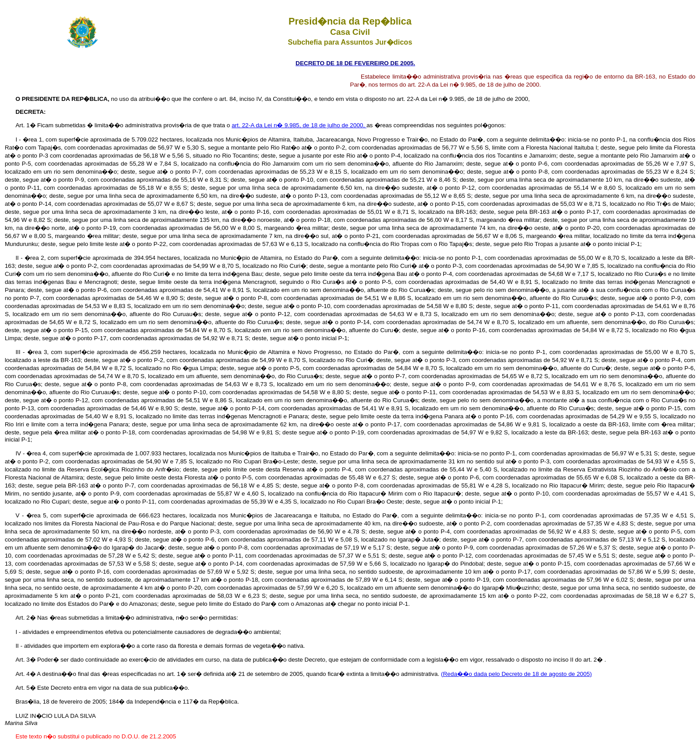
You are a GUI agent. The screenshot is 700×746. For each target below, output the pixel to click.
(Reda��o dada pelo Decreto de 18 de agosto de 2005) (517, 674)
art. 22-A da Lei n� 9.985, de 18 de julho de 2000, (299, 125)
